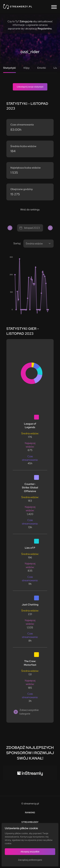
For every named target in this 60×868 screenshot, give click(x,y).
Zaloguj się (26, 21)
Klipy (27, 68)
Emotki (42, 68)
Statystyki (10, 68)
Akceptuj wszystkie (30, 852)
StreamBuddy (30, 822)
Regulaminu (45, 29)
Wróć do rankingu (30, 210)
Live (56, 68)
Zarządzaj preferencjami (30, 860)
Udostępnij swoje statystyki (30, 87)
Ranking (30, 812)
